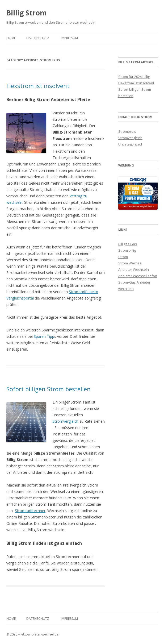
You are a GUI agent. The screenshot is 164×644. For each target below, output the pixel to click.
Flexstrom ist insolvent (38, 86)
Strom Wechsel (130, 263)
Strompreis (127, 131)
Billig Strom (27, 13)
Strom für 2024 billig (134, 77)
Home (11, 38)
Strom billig (127, 250)
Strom (123, 257)
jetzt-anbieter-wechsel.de (39, 634)
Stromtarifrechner (30, 511)
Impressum (69, 38)
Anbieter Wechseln (134, 269)
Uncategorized (130, 144)
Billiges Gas (128, 244)
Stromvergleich (66, 421)
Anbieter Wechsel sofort (138, 276)
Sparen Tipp (44, 336)
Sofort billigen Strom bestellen (49, 389)
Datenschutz (38, 38)
